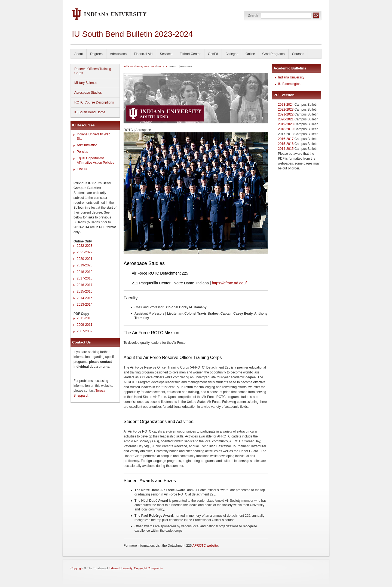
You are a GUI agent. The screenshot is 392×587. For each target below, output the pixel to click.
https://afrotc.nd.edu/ (229, 283)
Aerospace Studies (88, 93)
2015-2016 (85, 291)
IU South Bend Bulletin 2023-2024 (132, 34)
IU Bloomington (289, 84)
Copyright (77, 568)
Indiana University (291, 77)
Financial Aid (143, 54)
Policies (82, 152)
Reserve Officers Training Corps (93, 71)
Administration (87, 145)
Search (253, 15)
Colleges (232, 54)
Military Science (86, 83)
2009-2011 (85, 325)
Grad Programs (274, 54)
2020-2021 (85, 259)
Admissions (118, 54)
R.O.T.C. (164, 66)
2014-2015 (85, 298)
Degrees (96, 54)
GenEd (213, 54)
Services (166, 54)
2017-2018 (85, 278)
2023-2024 (286, 105)
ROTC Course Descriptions (94, 102)
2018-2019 (85, 272)
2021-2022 (85, 252)
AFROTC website (205, 546)
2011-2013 (85, 318)
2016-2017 (85, 285)
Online (250, 54)
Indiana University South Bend (140, 66)
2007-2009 (85, 331)
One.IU (82, 169)
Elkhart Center (190, 54)
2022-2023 (85, 246)
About (79, 54)
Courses (298, 54)
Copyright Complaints (148, 568)
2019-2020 (85, 265)
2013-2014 (85, 305)
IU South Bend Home (90, 112)
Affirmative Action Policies (95, 163)
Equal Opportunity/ (90, 158)
